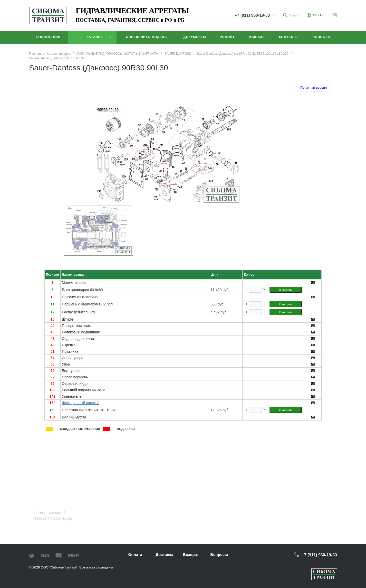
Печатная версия (314, 87)
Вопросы (219, 554)
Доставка (164, 554)
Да (70, 519)
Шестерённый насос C (81, 403)
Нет (64, 519)
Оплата (135, 554)
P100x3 (56, 519)
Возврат (191, 554)
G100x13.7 (42, 519)
